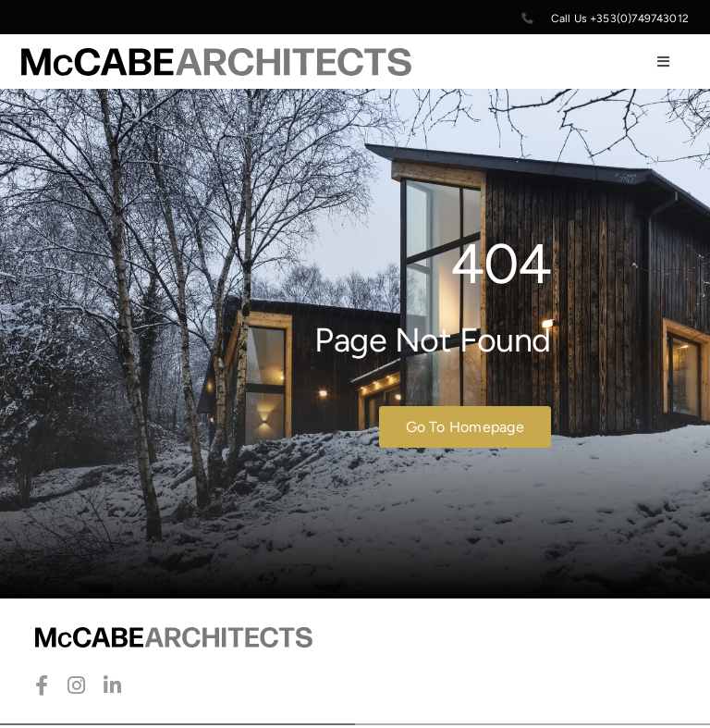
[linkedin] (112, 685)
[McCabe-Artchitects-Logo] (216, 57)
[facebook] (42, 685)
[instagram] (76, 685)
